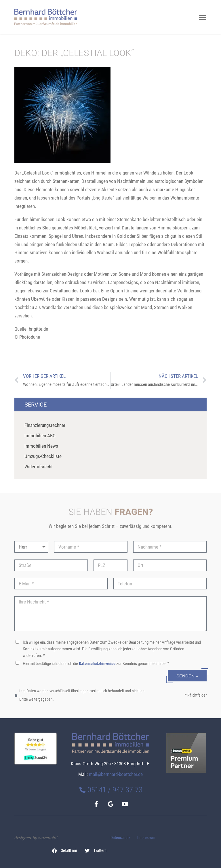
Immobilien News (41, 446)
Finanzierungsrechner (45, 425)
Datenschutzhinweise (97, 664)
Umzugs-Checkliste (43, 456)
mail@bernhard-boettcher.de (116, 774)
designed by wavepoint (36, 838)
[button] (65, 851)
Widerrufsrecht (39, 467)
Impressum (146, 838)
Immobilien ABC (40, 436)
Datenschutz (120, 838)
